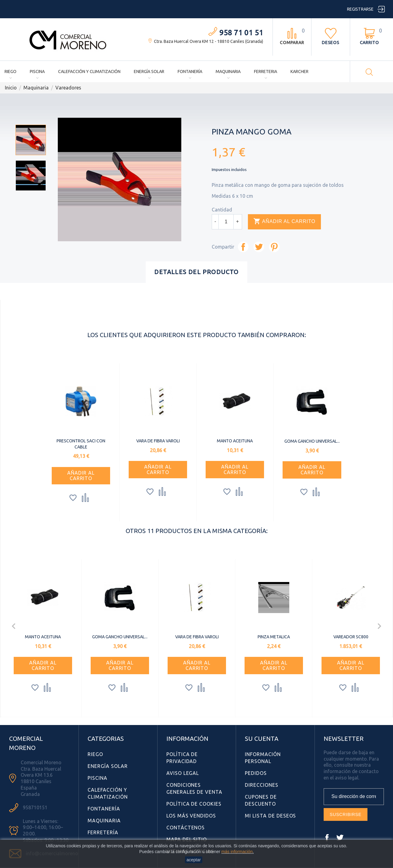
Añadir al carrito (284, 221)
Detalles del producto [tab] (196, 272)
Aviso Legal (183, 773)
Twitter (340, 838)
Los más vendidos (191, 816)
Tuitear (259, 247)
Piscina (37, 71)
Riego (10, 71)
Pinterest (274, 247)
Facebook (327, 838)
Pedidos (256, 773)
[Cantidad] (226, 222)
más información (237, 852)
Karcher (299, 71)
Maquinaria (228, 71)
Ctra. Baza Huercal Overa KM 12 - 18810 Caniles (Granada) (209, 41)
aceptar (194, 860)
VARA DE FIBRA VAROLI (158, 441)
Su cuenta (262, 739)
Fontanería (190, 71)
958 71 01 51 (241, 33)
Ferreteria (266, 71)
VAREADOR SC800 (351, 637)
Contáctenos (186, 828)
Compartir (243, 247)
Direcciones (262, 785)
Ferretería (103, 832)
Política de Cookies (194, 804)
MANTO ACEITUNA (235, 441)
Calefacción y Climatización (89, 71)
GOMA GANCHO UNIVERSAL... (312, 441)
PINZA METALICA (274, 637)
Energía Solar (149, 71)
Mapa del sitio (187, 839)
